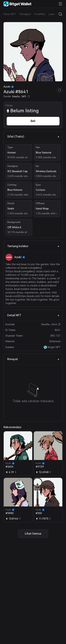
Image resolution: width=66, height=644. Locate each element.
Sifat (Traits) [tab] (33, 137)
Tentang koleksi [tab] (33, 246)
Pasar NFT (10, 14)
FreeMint (40, 14)
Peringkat (25, 14)
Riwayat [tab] (33, 359)
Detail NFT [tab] (33, 315)
